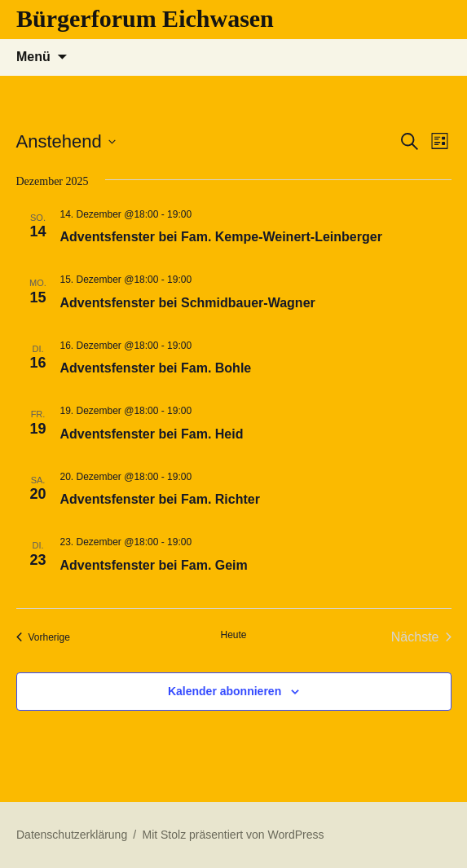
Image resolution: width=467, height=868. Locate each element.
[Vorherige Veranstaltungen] (43, 637)
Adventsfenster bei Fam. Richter (160, 499)
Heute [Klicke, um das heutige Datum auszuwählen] (233, 635)
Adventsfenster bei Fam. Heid (152, 434)
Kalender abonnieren (225, 691)
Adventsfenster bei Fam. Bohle (156, 368)
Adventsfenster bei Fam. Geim (154, 565)
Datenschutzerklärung (72, 835)
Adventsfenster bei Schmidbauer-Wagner (188, 303)
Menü (33, 57)
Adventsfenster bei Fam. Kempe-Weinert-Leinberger (221, 237)
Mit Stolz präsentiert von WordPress (233, 835)
